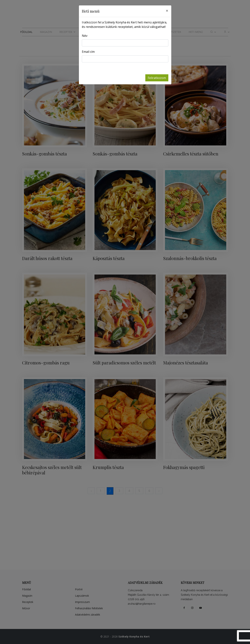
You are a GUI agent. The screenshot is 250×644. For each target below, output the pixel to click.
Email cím (88, 52)
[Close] (167, 11)
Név (85, 36)
